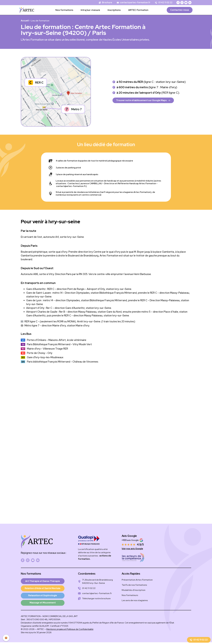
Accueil (25, 21)
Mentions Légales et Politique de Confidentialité (70, 631)
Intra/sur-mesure (90, 10)
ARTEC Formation (138, 10)
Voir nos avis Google (132, 549)
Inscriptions (114, 10)
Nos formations (64, 10)
